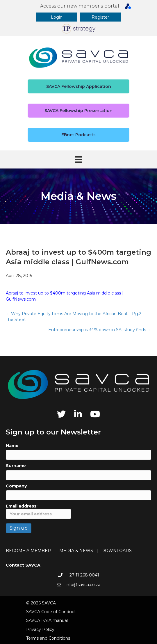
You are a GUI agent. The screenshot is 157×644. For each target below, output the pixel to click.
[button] (57, 17)
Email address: (38, 511)
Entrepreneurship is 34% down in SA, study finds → (100, 330)
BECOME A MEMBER (28, 551)
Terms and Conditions (48, 638)
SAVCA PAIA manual (47, 620)
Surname (16, 466)
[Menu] (78, 159)
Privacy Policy (40, 629)
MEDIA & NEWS (76, 551)
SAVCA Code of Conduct (51, 612)
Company (16, 486)
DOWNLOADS (117, 551)
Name (12, 446)
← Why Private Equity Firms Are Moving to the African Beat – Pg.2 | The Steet (75, 317)
